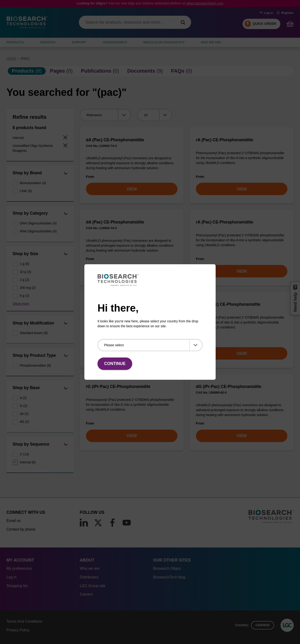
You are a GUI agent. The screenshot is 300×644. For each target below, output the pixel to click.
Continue (115, 364)
